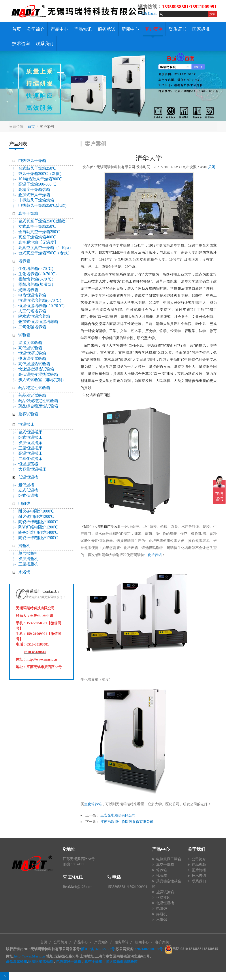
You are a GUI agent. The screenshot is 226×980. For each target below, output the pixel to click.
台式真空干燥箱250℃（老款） (45, 253)
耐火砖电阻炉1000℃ (36, 511)
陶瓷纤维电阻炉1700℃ (38, 538)
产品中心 (59, 29)
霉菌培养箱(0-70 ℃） (37, 279)
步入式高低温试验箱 (122, 962)
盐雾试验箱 (28, 414)
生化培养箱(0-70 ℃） (37, 269)
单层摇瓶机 (28, 553)
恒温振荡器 (28, 464)
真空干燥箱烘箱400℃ (37, 237)
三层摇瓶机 (28, 564)
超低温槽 (26, 485)
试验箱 (24, 335)
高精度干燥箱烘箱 (34, 190)
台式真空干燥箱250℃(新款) (42, 221)
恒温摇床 (26, 424)
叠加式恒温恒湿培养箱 (38, 322)
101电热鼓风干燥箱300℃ (40, 179)
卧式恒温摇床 (30, 437)
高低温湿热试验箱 (34, 364)
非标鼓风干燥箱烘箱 (36, 200)
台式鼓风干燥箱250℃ (37, 168)
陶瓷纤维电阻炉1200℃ (38, 527)
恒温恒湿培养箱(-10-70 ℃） (42, 306)
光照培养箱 (28, 290)
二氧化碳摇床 (30, 459)
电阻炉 (24, 503)
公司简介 (36, 29)
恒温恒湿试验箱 (32, 353)
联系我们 (45, 44)
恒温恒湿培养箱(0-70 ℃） (41, 300)
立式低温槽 (28, 490)
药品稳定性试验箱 (34, 388)
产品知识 (83, 29)
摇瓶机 (24, 546)
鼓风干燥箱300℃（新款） (44, 174)
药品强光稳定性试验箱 (38, 401)
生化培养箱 (153, 555)
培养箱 (24, 261)
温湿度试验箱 (30, 343)
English (152, 14)
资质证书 (177, 29)
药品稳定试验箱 (32, 395)
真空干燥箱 (28, 213)
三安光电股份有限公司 (118, 815)
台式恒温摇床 (30, 432)
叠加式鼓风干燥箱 (34, 195)
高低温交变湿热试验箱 (38, 374)
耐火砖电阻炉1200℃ (36, 517)
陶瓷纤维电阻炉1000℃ (38, 522)
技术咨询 (21, 44)
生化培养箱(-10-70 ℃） (39, 274)
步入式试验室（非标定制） (42, 380)
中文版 (142, 14)
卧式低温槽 (28, 496)
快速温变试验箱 (32, 359)
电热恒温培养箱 (32, 295)
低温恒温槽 (28, 477)
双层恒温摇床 (30, 443)
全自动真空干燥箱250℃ (39, 232)
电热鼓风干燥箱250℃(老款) (42, 205)
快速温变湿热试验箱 (36, 369)
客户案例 (154, 29)
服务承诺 (107, 29)
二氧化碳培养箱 (32, 327)
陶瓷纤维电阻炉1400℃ (38, 532)
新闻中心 (130, 29)
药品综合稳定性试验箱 (38, 406)
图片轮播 (199, 870)
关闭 (212, 167)
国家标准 (201, 29)
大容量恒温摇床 (32, 469)
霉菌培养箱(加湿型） (37, 285)
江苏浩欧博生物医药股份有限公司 (127, 822)
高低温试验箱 (30, 348)
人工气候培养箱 (32, 311)
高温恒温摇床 (30, 453)
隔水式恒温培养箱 (34, 316)
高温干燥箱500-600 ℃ (37, 184)
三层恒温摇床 (30, 448)
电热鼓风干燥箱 (32, 161)
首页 (17, 29)
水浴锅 (24, 572)
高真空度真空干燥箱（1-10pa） (46, 248)
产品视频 (199, 865)
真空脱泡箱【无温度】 (38, 242)
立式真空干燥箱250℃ (37, 226)
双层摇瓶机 (28, 559)
